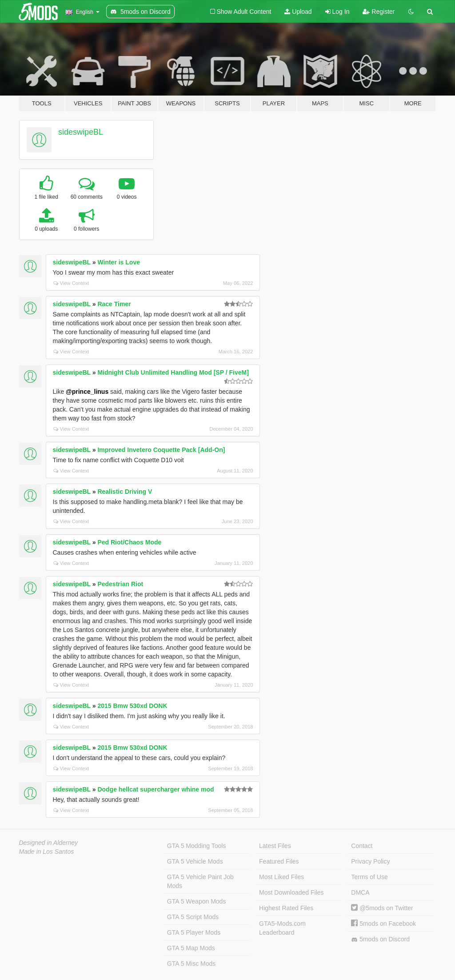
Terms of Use (369, 877)
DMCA (360, 892)
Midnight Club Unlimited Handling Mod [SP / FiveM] (173, 372)
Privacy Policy (370, 861)
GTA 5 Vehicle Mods (195, 861)
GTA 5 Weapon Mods (197, 901)
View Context (71, 283)
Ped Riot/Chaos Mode (129, 542)
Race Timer (114, 304)
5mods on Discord (380, 939)
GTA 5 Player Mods (194, 932)
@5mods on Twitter (382, 908)
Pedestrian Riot (120, 584)
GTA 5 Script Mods (193, 917)
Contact (362, 846)
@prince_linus (87, 392)
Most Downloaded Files (291, 892)
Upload (298, 12)
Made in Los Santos (47, 852)
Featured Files (279, 861)
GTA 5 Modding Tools (197, 846)
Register (379, 12)
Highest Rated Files (286, 908)
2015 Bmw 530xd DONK (132, 706)
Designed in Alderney (49, 843)
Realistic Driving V (125, 492)
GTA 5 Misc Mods (191, 964)
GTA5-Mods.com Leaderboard (282, 928)
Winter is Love (119, 262)
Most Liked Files (281, 877)
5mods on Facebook (383, 924)
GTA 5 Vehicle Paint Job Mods (200, 881)
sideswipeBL (81, 132)
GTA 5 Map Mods (191, 948)
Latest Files (275, 846)
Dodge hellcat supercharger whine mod (156, 789)
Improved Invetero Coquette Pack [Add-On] (161, 450)
